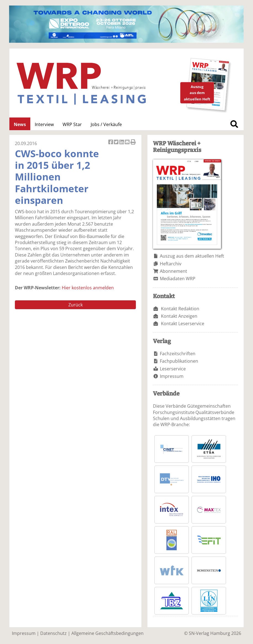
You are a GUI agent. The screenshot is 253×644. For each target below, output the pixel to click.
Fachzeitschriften (178, 354)
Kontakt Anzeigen (179, 316)
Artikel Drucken (133, 142)
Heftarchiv (171, 264)
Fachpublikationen (179, 361)
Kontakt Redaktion (180, 309)
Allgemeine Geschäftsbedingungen (107, 633)
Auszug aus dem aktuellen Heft (192, 256)
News (20, 124)
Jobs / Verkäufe (106, 124)
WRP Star (72, 124)
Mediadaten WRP (178, 279)
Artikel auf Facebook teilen (111, 142)
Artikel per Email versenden (128, 142)
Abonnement (173, 271)
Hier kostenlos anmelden (88, 288)
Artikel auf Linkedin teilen (122, 142)
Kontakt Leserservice (183, 324)
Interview (44, 124)
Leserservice (173, 369)
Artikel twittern (117, 142)
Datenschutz (53, 633)
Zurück (76, 305)
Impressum (172, 376)
